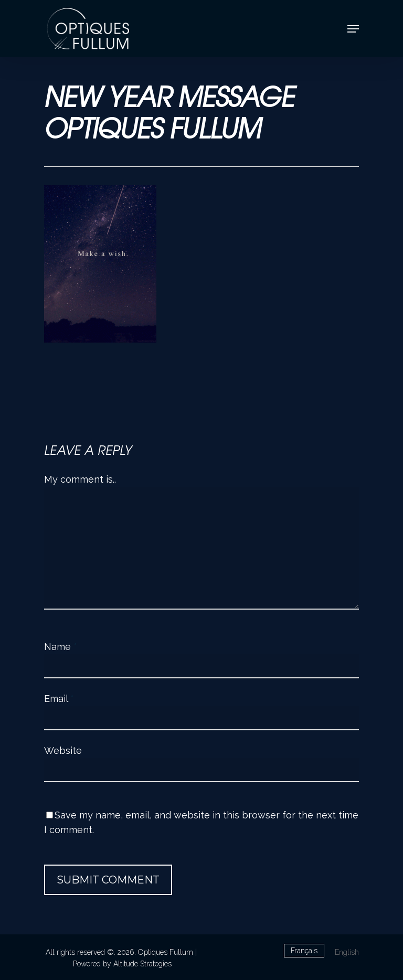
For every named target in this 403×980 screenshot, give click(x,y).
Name (61, 647)
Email (59, 699)
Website (63, 750)
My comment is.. (80, 479)
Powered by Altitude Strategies (122, 964)
